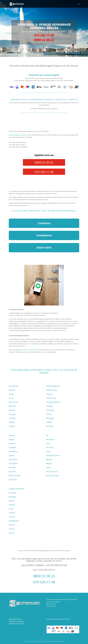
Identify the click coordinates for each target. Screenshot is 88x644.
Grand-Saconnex (53, 455)
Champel (12, 447)
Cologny (49, 406)
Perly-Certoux (52, 471)
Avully (11, 394)
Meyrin (49, 463)
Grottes (12, 443)
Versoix (12, 529)
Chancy (12, 426)
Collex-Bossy (51, 398)
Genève (49, 422)
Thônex (12, 513)
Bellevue (12, 406)
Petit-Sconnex (14, 476)
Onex (48, 467)
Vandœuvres (14, 521)
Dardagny (50, 418)
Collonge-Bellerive (53, 402)
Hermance (50, 439)
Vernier (12, 525)
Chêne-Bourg (51, 390)
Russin (11, 501)
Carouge (12, 414)
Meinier (49, 459)
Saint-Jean (13, 480)
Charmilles (13, 463)
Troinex (12, 517)
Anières (12, 390)
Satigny (12, 505)
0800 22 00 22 (51, 604)
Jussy (48, 443)
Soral (11, 509)
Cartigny (12, 418)
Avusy (11, 398)
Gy (47, 435)
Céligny (12, 422)
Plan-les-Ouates (52, 476)
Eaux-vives (13, 459)
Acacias (12, 435)
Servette (12, 467)
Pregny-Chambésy (16, 489)
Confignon (50, 410)
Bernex (12, 410)
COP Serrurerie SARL (32, 641)
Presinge (12, 493)
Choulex (49, 394)
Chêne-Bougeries (53, 386)
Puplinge (12, 497)
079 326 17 (50, 606)
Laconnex (50, 447)
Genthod (50, 426)
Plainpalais (13, 451)
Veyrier (12, 533)
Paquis (12, 439)
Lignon (12, 455)
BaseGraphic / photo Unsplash (55, 641)
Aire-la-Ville (13, 386)
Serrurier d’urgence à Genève (18, 135)
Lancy (48, 451)
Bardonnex (13, 402)
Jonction (12, 471)
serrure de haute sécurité (31, 350)
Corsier (49, 414)
